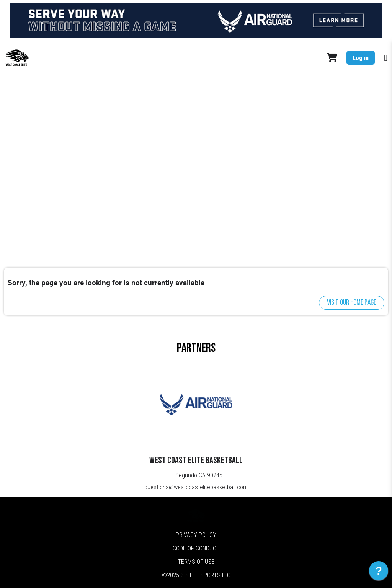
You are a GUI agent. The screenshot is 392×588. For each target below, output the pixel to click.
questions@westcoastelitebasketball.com (196, 487)
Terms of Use (196, 562)
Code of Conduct (196, 548)
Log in (361, 58)
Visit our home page (352, 303)
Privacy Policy (196, 535)
